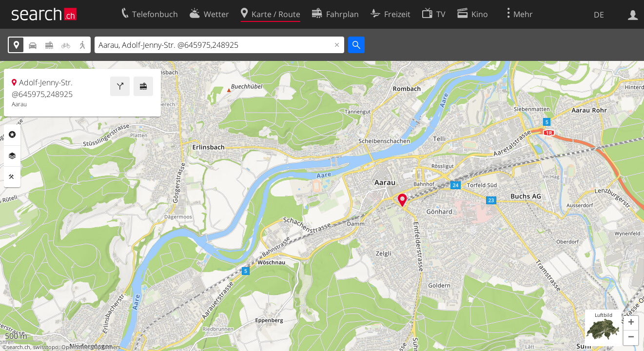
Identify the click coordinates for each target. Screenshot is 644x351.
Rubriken (12, 135)
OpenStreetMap (81, 347)
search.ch (19, 347)
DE (599, 15)
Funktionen (12, 177)
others (112, 347)
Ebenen (12, 156)
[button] (631, 323)
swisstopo (46, 347)
